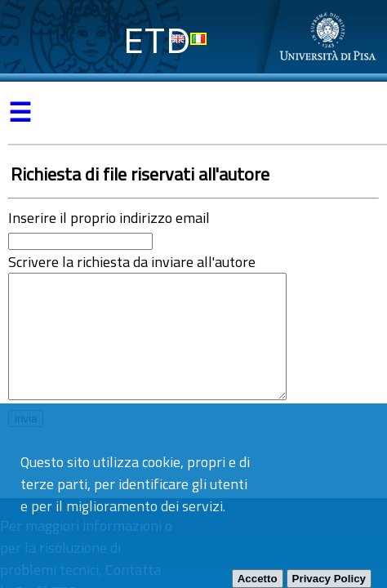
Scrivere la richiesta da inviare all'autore (132, 262)
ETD (157, 40)
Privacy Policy (329, 579)
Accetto (258, 579)
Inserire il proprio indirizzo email (109, 218)
